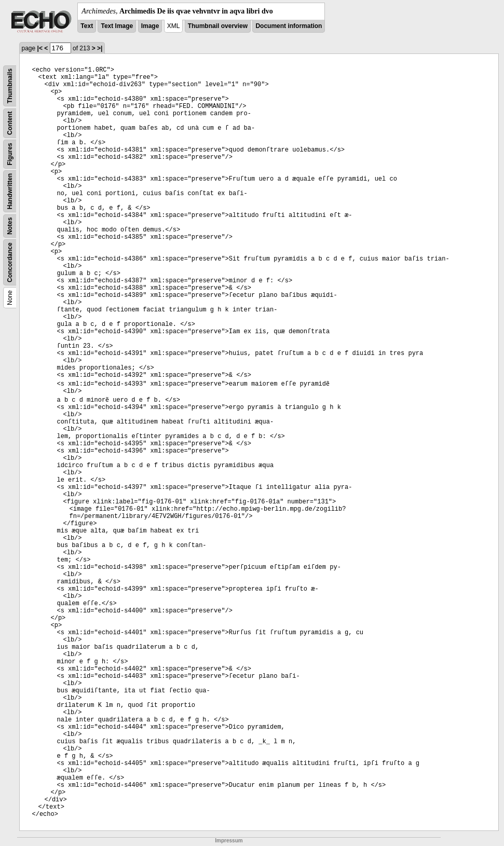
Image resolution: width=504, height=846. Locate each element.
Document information (289, 26)
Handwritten (10, 191)
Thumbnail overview (218, 26)
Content (10, 123)
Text (87, 26)
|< (40, 48)
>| (100, 48)
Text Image (117, 26)
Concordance (10, 262)
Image (150, 26)
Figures (10, 154)
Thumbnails (10, 86)
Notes (10, 226)
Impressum (229, 841)
